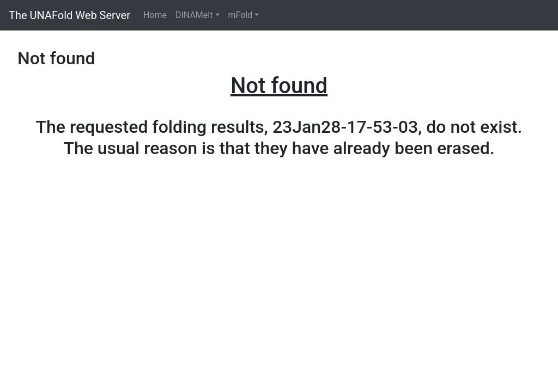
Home (155, 15)
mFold (241, 15)
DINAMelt (194, 15)
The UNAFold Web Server (69, 15)
